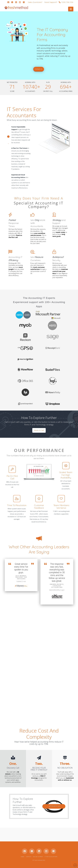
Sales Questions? (35, 2)
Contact (29, 857)
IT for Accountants (51, 857)
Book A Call (54, 806)
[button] (71, 9)
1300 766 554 (66, 2)
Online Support (38, 857)
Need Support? (51, 2)
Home (22, 857)
